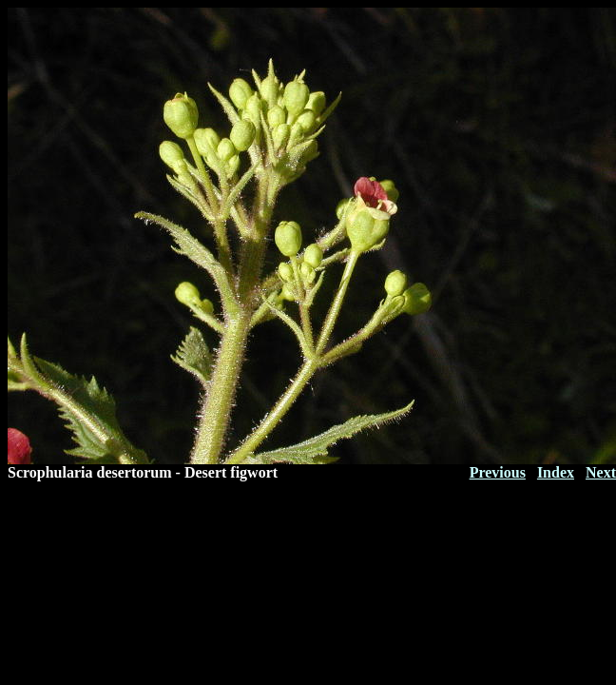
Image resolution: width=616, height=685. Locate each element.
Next (601, 472)
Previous (498, 472)
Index (556, 472)
